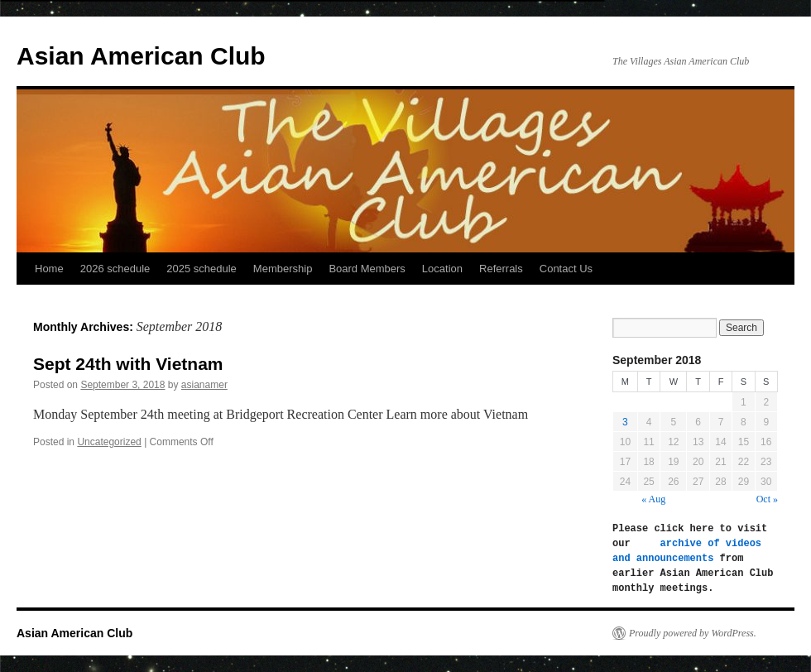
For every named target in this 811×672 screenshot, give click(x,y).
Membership (283, 269)
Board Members (367, 269)
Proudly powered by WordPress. (693, 633)
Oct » (767, 499)
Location (442, 269)
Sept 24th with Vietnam (128, 364)
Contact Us (566, 269)
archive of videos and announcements (690, 551)
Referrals (501, 269)
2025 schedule (202, 269)
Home (49, 269)
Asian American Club (141, 56)
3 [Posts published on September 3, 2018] (625, 422)
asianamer (204, 385)
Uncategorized (109, 442)
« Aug (653, 499)
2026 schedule (115, 269)
